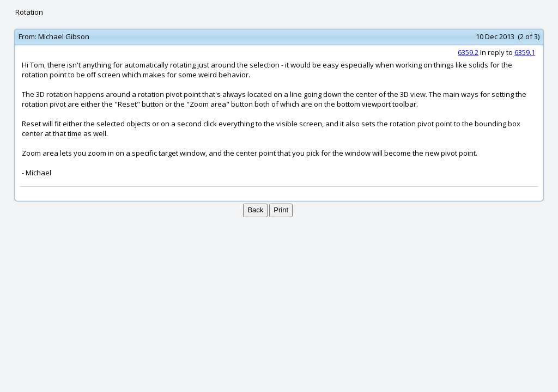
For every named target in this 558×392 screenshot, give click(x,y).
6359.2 (468, 52)
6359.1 (525, 52)
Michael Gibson (64, 36)
